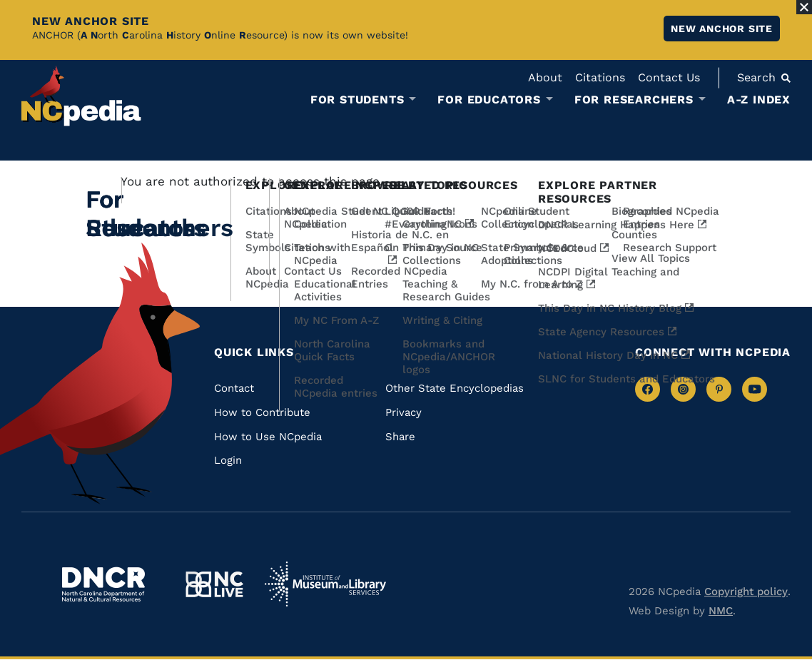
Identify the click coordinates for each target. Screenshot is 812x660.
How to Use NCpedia (268, 437)
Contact (234, 388)
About (545, 77)
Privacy (404, 412)
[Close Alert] (804, 7)
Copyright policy (746, 592)
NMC (721, 611)
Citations (600, 77)
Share (400, 437)
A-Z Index (759, 100)
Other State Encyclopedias (455, 388)
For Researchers (634, 100)
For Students (357, 100)
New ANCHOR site (722, 29)
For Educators (489, 100)
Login (228, 460)
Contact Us (669, 77)
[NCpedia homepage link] (81, 96)
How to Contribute (262, 412)
